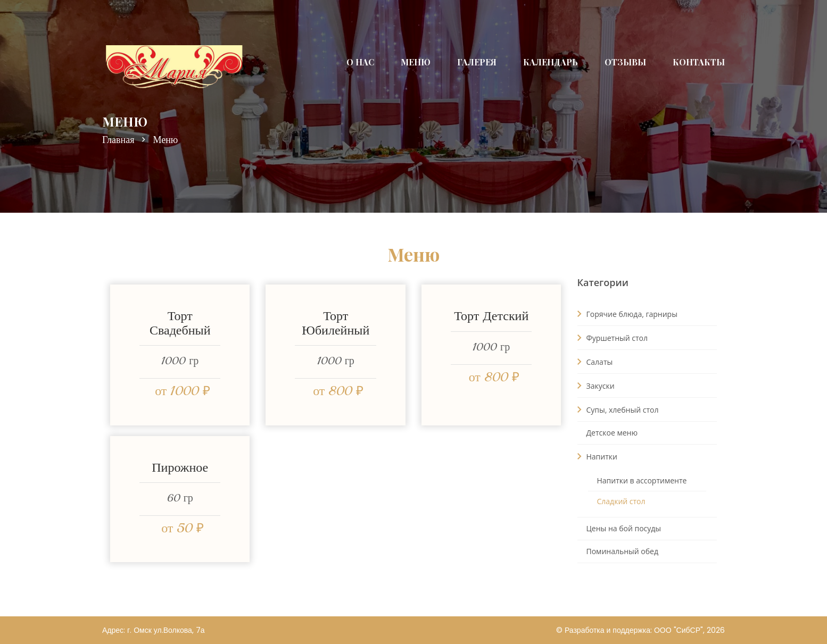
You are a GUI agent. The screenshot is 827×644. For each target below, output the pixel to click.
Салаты (595, 362)
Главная (118, 140)
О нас (360, 62)
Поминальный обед (623, 551)
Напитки (597, 456)
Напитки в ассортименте (642, 480)
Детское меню (612, 433)
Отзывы (625, 62)
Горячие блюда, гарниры (627, 314)
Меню (416, 62)
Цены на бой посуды (624, 528)
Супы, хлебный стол (618, 409)
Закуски (596, 386)
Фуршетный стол (613, 338)
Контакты (699, 62)
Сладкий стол (621, 501)
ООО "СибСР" (679, 630)
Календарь (551, 62)
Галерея (477, 62)
